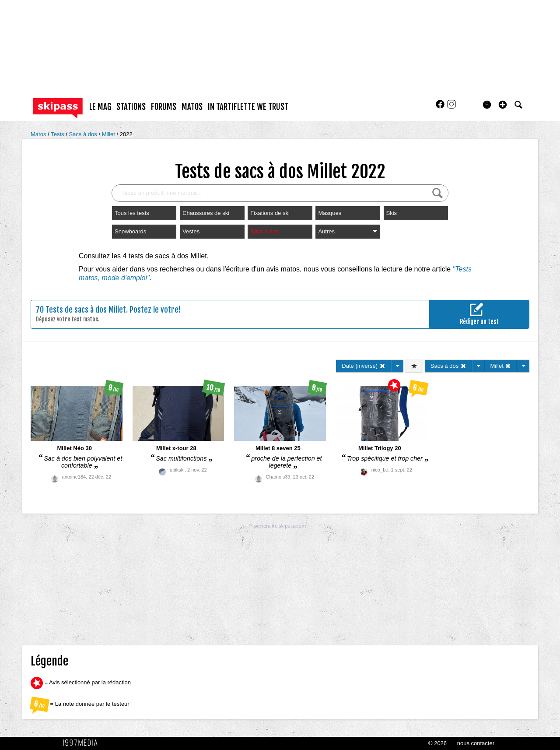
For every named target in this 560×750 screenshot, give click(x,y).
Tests (58, 134)
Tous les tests (132, 213)
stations (131, 107)
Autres (348, 231)
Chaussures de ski (206, 213)
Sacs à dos (84, 134)
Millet (109, 134)
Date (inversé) (363, 366)
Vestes (191, 231)
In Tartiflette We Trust (248, 107)
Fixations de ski (270, 213)
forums (164, 107)
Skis (392, 213)
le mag (100, 107)
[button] (503, 105)
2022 (126, 134)
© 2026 (437, 743)
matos (192, 107)
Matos (39, 134)
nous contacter (476, 743)
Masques (330, 213)
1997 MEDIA (83, 743)
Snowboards (130, 231)
